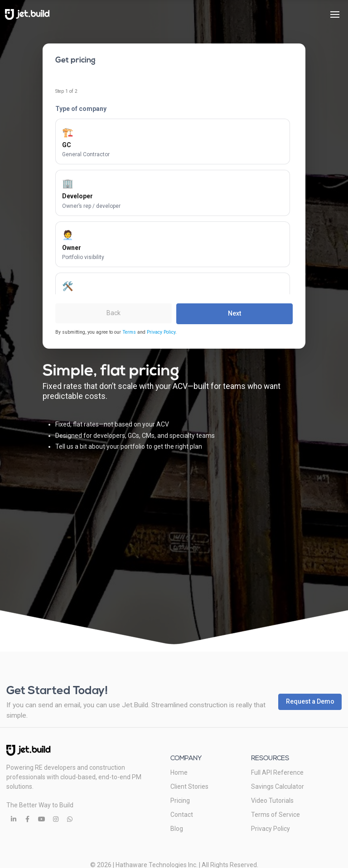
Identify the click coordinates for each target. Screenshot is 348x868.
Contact (182, 815)
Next (234, 313)
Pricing (180, 801)
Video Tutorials (272, 801)
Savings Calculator (278, 786)
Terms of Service (275, 815)
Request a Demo (310, 701)
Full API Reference (277, 772)
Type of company (81, 109)
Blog (177, 829)
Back (114, 313)
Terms (129, 332)
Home (179, 772)
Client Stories (189, 786)
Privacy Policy (161, 332)
